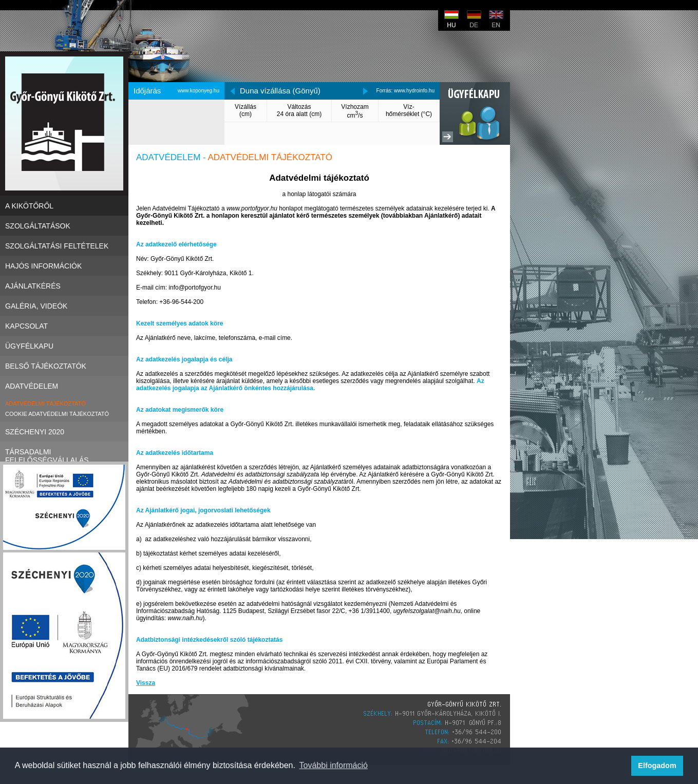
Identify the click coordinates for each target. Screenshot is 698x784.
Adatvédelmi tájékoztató (45, 404)
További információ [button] (334, 765)
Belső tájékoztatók (64, 366)
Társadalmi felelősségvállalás (64, 452)
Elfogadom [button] (657, 766)
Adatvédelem (64, 386)
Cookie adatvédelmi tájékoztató (57, 414)
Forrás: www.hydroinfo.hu (405, 91)
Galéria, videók (64, 306)
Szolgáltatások (64, 226)
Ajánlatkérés (64, 286)
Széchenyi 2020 (64, 432)
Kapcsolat (64, 326)
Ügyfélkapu (64, 346)
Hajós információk (64, 266)
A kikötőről (64, 206)
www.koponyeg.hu (199, 91)
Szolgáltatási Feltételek (64, 246)
